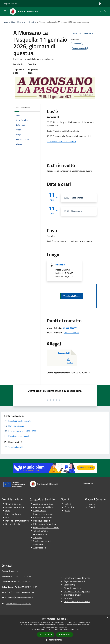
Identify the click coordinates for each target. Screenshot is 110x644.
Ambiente (38, 538)
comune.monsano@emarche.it (18, 604)
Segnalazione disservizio (75, 581)
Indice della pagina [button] (23, 107)
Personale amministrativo (17, 521)
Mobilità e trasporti (42, 521)
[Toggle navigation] (5, 11)
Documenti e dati (13, 524)
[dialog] (55, 630)
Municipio (60, 265)
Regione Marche (10, 3)
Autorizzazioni (40, 548)
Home (5, 22)
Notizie (68, 504)
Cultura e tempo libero (43, 507)
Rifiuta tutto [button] (65, 634)
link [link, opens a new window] (78, 629)
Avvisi (67, 511)
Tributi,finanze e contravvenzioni (41, 533)
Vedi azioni (89, 33)
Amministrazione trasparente (77, 591)
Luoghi (92, 504)
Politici (8, 517)
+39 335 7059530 (71, 333)
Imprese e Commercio (43, 514)
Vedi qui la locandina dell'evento (61, 141)
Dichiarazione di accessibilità (77, 602)
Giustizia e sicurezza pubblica (46, 527)
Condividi (77, 33)
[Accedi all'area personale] (100, 4)
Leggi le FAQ (69, 585)
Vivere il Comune (18, 22)
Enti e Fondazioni (13, 514)
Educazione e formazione (45, 524)
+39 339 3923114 (70, 328)
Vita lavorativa (40, 511)
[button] (55, 640)
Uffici (8, 511)
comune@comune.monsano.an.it (20, 597)
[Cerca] (105, 12)
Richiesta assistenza (73, 588)
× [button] (107, 618)
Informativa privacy (73, 595)
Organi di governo (13, 504)
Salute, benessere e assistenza (42, 543)
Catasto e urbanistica (43, 517)
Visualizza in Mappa (72, 296)
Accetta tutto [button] (46, 635)
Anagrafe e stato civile (43, 504)
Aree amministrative (15, 507)
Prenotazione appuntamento (77, 578)
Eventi (31, 22)
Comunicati (70, 507)
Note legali (69, 598)
